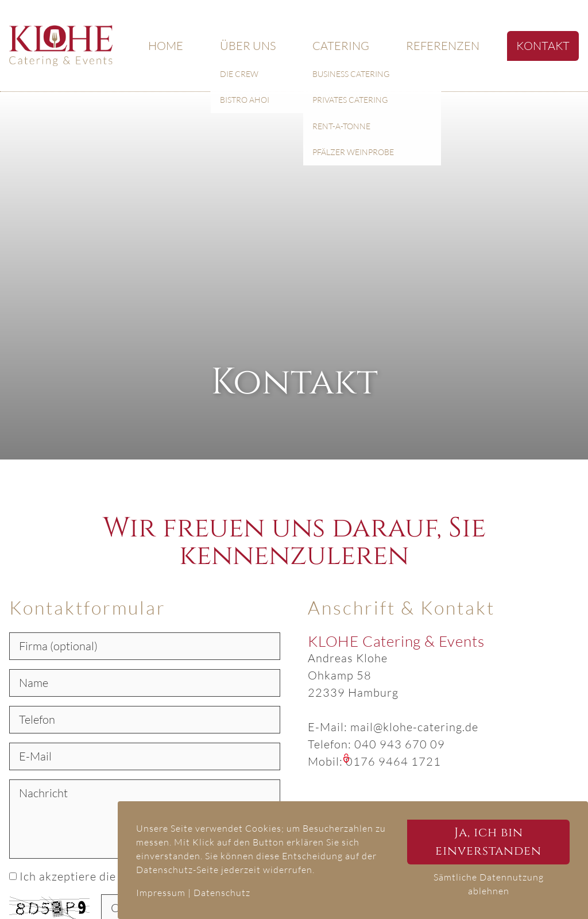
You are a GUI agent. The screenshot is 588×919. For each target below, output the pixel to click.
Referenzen (443, 46)
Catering (341, 46)
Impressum (161, 893)
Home (166, 46)
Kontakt (543, 46)
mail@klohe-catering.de (414, 727)
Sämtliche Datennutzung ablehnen (489, 884)
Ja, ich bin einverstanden (488, 842)
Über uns (248, 46)
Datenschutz (222, 893)
